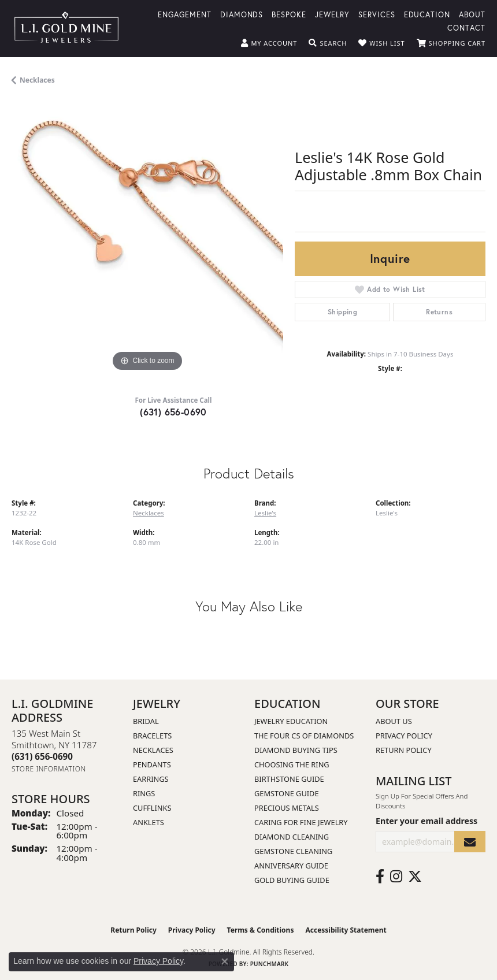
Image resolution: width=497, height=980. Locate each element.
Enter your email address (426, 821)
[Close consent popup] (225, 962)
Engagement (185, 14)
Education (427, 14)
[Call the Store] (42, 756)
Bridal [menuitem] (146, 721)
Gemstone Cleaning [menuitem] (293, 851)
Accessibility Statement (346, 930)
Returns (439, 312)
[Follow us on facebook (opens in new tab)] (380, 877)
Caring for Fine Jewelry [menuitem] (301, 822)
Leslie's (265, 513)
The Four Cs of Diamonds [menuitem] (304, 736)
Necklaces (37, 80)
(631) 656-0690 (173, 412)
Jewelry (332, 14)
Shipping (342, 312)
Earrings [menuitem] (151, 779)
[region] (147, 239)
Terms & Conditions (261, 930)
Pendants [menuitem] (152, 764)
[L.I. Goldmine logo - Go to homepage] (66, 29)
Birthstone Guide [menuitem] (289, 779)
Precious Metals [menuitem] (287, 808)
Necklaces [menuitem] (153, 750)
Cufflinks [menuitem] (152, 808)
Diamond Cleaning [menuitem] (292, 837)
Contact (466, 27)
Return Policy (404, 750)
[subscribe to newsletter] (470, 842)
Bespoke (289, 14)
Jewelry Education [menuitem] (291, 721)
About (472, 14)
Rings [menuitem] (144, 793)
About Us (394, 721)
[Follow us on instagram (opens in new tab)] (396, 877)
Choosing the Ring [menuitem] (292, 764)
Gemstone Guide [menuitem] (287, 793)
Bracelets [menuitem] (152, 736)
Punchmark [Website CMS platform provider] (270, 964)
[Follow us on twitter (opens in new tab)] (415, 877)
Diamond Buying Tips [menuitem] (296, 750)
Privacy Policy (404, 736)
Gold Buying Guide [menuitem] (292, 880)
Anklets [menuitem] (149, 822)
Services (377, 14)
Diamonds (242, 14)
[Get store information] (49, 769)
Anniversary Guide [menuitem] (291, 866)
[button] (269, 43)
